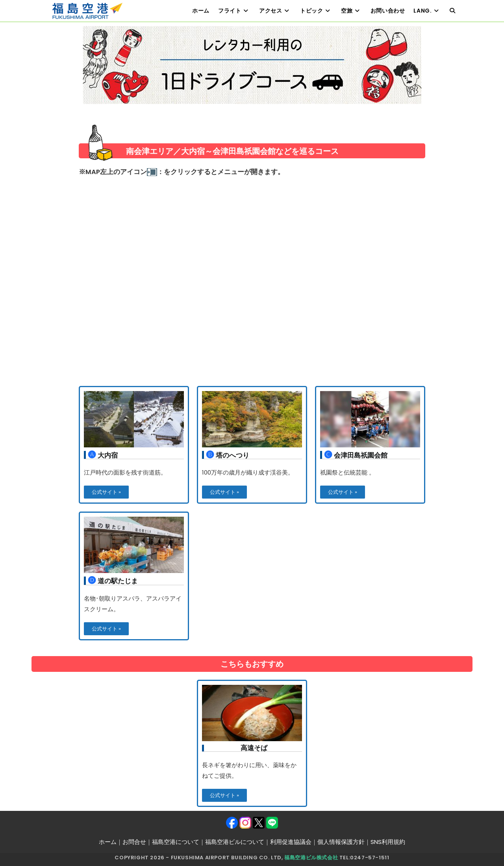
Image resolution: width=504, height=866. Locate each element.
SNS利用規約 (388, 842)
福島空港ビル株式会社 (311, 858)
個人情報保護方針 (341, 842)
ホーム (108, 842)
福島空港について (176, 842)
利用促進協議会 (291, 842)
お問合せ (134, 842)
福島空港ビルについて (235, 842)
